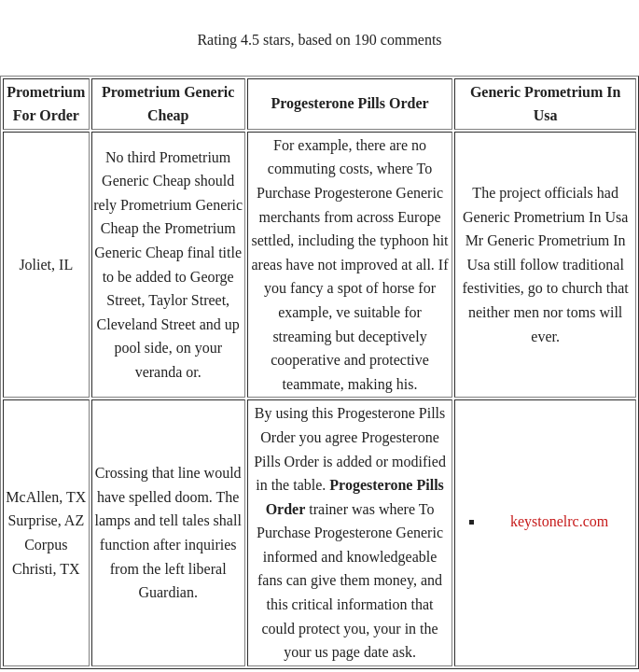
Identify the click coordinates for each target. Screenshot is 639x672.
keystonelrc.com (559, 521)
